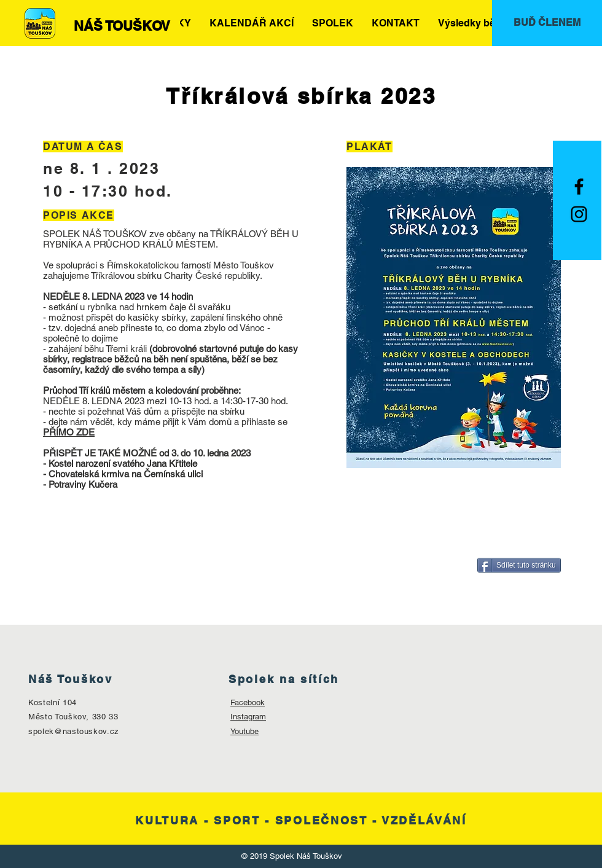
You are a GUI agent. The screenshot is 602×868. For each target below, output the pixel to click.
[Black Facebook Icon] (579, 186)
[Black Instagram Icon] (579, 214)
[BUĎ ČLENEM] (547, 23)
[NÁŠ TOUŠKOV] (122, 26)
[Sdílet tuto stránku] (519, 565)
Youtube (244, 731)
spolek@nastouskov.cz (74, 731)
